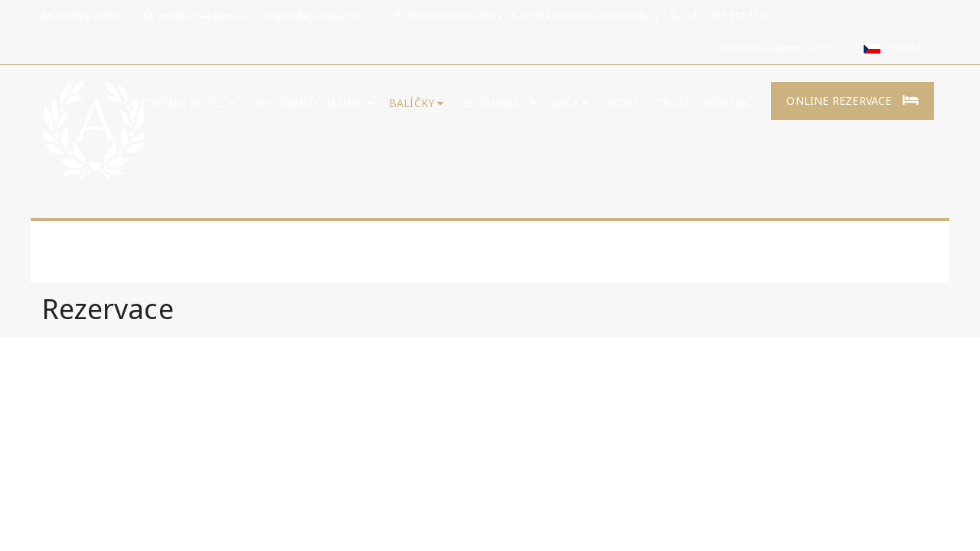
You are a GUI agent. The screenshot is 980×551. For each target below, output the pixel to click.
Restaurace (498, 103)
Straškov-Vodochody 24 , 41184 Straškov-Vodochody (521, 16)
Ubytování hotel (180, 103)
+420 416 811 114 (725, 16)
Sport (621, 103)
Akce (570, 103)
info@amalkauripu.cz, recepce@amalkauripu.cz (258, 16)
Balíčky (416, 103)
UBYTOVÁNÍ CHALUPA (312, 103)
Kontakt (730, 103)
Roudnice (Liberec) (762, 48)
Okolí (672, 103)
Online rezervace (853, 101)
